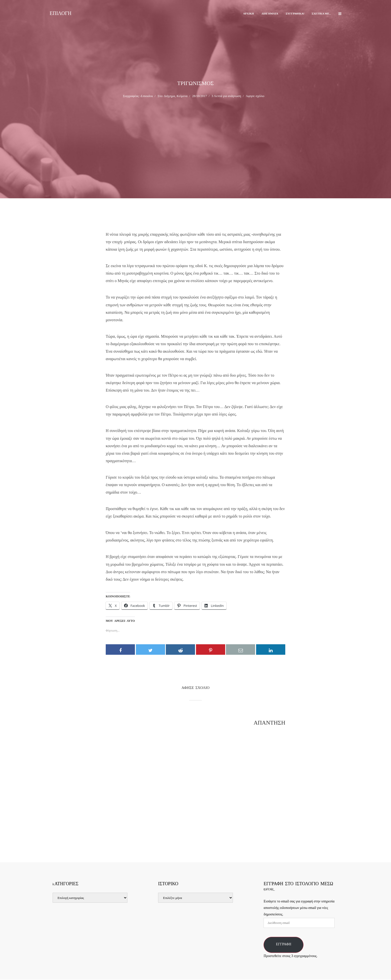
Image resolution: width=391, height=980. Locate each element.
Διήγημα (169, 96)
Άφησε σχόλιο (255, 96)
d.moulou (147, 96)
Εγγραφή (284, 945)
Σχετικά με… (321, 14)
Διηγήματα (270, 14)
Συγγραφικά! (295, 14)
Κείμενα (182, 96)
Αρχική (249, 14)
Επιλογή (60, 14)
